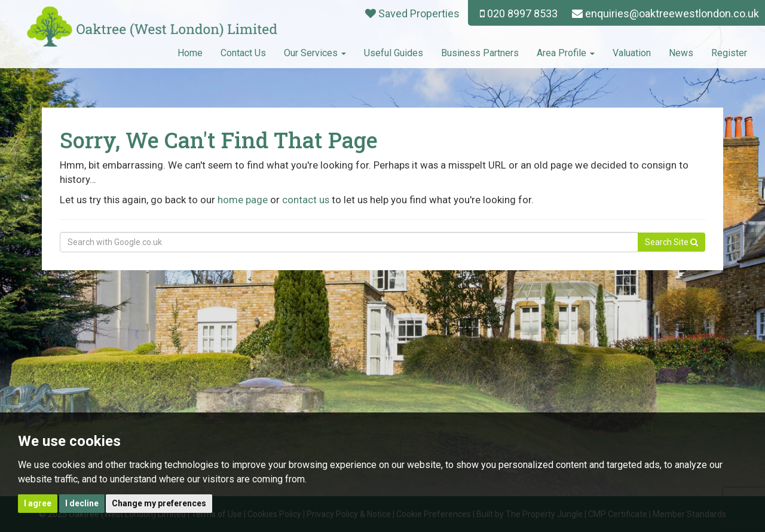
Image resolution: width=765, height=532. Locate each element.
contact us (306, 200)
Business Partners (480, 53)
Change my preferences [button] (159, 503)
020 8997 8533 (519, 13)
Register (729, 53)
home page (243, 200)
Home (190, 53)
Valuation (632, 53)
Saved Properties (412, 13)
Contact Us (243, 53)
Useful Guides (394, 53)
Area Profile (566, 53)
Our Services (315, 53)
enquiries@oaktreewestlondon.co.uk (665, 13)
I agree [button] (38, 503)
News (681, 53)
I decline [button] (82, 503)
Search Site (671, 242)
